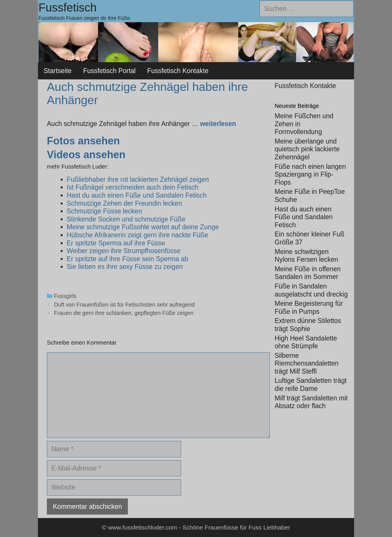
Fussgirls (65, 296)
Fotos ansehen (83, 141)
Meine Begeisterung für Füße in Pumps (309, 307)
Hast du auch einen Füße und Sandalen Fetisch (304, 217)
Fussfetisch (68, 7)
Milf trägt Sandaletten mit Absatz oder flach (311, 402)
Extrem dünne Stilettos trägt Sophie (308, 325)
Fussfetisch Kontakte (178, 71)
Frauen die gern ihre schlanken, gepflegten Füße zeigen (124, 313)
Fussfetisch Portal (109, 71)
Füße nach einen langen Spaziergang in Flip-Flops (310, 174)
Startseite (58, 71)
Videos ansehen (86, 155)
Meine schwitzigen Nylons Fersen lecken (307, 256)
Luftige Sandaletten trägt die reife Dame (311, 385)
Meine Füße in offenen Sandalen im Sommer (308, 273)
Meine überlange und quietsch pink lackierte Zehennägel (307, 149)
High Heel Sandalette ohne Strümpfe (306, 342)
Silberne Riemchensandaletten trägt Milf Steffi (307, 363)
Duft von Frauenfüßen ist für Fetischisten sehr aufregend (124, 305)
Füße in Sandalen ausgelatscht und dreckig (311, 290)
